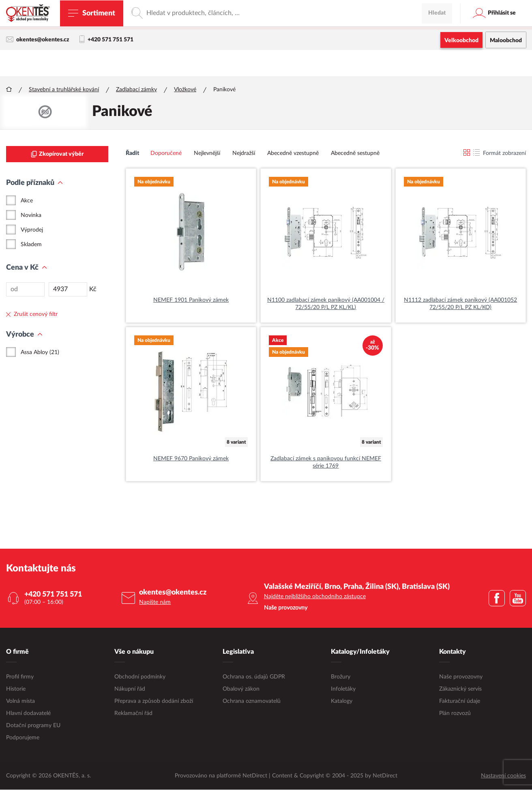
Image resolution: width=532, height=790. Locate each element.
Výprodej (32, 230)
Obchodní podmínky (140, 677)
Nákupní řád (130, 689)
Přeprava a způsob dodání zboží (154, 702)
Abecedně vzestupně (293, 154)
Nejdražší (244, 154)
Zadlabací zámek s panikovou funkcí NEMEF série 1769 (326, 463)
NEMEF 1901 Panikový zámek (191, 301)
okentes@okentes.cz (38, 40)
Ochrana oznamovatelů (252, 702)
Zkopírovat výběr (57, 155)
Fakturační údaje (460, 702)
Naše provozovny (461, 677)
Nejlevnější (207, 154)
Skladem (31, 245)
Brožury (341, 677)
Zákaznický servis (460, 689)
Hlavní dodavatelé (28, 714)
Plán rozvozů (455, 714)
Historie (16, 689)
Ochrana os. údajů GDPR (254, 677)
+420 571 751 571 (106, 40)
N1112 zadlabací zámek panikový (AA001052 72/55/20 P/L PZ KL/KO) (460, 304)
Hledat (437, 63)
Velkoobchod (461, 41)
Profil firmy (20, 677)
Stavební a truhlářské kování (64, 90)
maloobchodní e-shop (338, 22)
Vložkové (185, 90)
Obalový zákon (241, 689)
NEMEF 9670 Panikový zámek (191, 459)
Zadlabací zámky (136, 90)
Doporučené (166, 154)
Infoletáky (343, 689)
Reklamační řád (133, 714)
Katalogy (342, 702)
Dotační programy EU (33, 726)
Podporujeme (23, 738)
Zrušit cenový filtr (32, 315)
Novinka (31, 216)
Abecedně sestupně (355, 154)
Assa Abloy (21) (40, 353)
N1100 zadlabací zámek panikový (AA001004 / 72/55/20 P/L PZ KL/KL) (326, 304)
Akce (27, 201)
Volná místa (20, 702)
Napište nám (155, 603)
